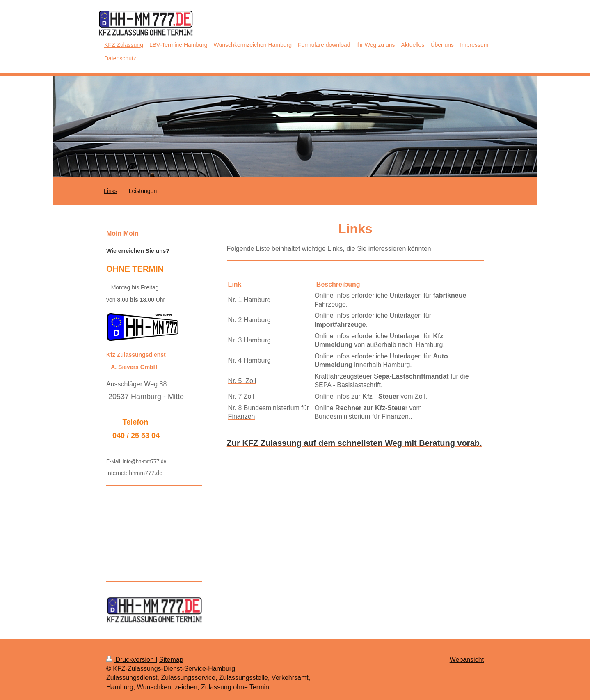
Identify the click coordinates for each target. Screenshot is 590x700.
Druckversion (131, 660)
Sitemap (171, 660)
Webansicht (467, 660)
